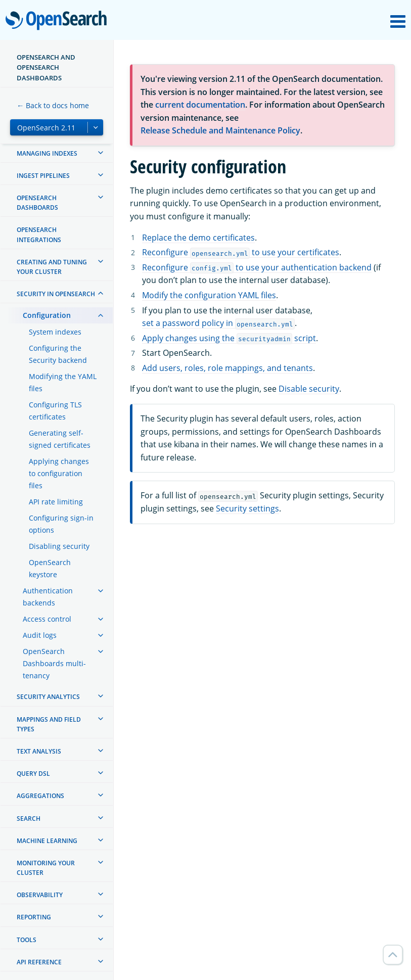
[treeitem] (101, 153)
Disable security (309, 389)
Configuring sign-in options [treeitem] (61, 524)
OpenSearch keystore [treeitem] (50, 568)
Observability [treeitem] (40, 895)
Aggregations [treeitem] (40, 796)
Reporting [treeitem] (34, 917)
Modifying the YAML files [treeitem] (63, 382)
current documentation (200, 105)
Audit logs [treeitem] (40, 635)
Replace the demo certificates (198, 238)
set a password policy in (218, 323)
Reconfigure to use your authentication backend (257, 267)
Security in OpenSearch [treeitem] (56, 294)
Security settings (247, 508)
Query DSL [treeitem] (33, 774)
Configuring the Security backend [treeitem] (58, 354)
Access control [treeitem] (47, 619)
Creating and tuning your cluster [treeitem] (52, 267)
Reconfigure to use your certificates (241, 252)
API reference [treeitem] (39, 962)
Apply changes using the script (229, 338)
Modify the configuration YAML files (209, 295)
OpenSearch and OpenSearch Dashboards (46, 67)
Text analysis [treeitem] (39, 751)
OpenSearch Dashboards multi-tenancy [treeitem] (54, 663)
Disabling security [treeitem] (59, 546)
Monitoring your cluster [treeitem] (46, 868)
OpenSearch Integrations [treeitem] (39, 235)
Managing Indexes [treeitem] (47, 153)
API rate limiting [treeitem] (56, 502)
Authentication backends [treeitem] (48, 597)
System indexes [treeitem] (55, 332)
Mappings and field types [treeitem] (49, 724)
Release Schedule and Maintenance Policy (220, 130)
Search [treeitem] (29, 819)
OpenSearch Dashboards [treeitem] (37, 203)
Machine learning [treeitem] (47, 841)
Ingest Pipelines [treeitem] (43, 176)
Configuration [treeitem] (47, 315)
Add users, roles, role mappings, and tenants (227, 368)
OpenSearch (59, 21)
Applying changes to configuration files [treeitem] (59, 473)
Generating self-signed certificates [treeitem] (60, 439)
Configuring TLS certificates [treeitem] (55, 411)
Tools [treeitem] (27, 940)
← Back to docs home (53, 105)
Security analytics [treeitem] (48, 697)
